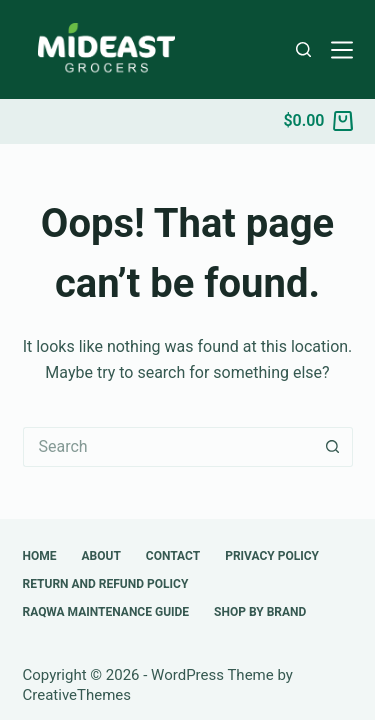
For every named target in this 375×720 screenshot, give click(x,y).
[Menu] (342, 50)
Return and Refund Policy (106, 584)
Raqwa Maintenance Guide (106, 612)
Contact (173, 556)
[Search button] (333, 447)
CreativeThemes (77, 695)
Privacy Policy (272, 556)
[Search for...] (168, 447)
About (101, 556)
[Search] (303, 49)
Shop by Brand (260, 612)
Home (40, 556)
